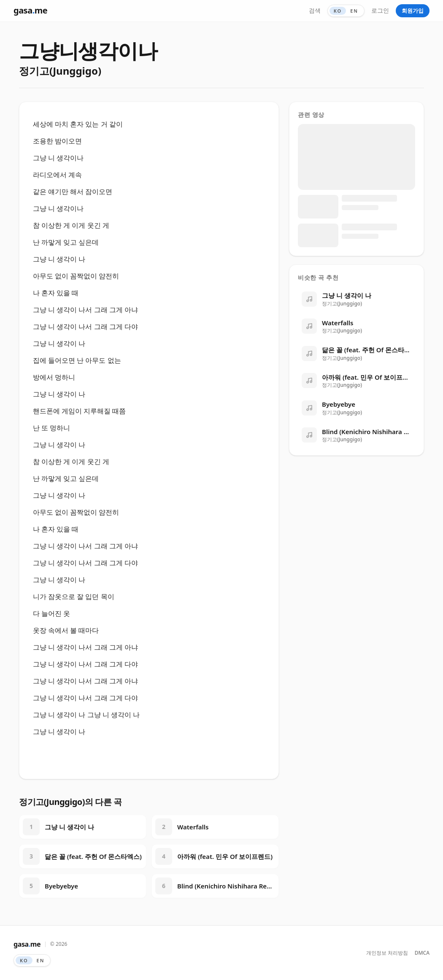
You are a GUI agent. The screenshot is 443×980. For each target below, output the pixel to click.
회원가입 (413, 11)
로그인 (380, 10)
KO (338, 11)
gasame (30, 10)
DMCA (422, 953)
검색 (315, 10)
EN (354, 11)
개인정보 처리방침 (387, 953)
